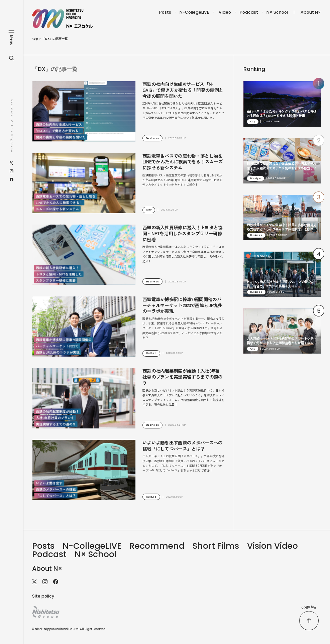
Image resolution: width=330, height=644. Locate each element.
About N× (311, 12)
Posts (165, 12)
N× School (277, 12)
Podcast (249, 12)
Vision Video (272, 546)
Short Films (216, 546)
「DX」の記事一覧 (55, 39)
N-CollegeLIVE (194, 12)
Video (225, 12)
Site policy (43, 596)
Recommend (157, 546)
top (35, 39)
